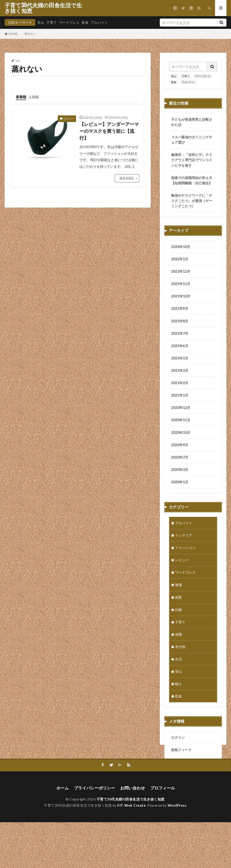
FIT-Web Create (131, 851)
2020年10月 (181, 433)
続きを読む (127, 178)
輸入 (178, 684)
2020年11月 (181, 420)
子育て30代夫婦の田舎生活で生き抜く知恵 (43, 8)
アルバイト (99, 22)
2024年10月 (181, 247)
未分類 (180, 647)
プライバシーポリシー (94, 834)
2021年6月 (180, 346)
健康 (178, 585)
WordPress (177, 851)
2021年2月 (180, 383)
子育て (51, 22)
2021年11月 (181, 284)
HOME (13, 34)
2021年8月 (180, 321)
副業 (178, 598)
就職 (178, 635)
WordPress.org (183, 775)
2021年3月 (180, 371)
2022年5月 (180, 259)
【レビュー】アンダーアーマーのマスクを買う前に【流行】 (109, 131)
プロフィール (163, 834)
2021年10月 (181, 296)
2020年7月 (180, 458)
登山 (41, 22)
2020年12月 (181, 408)
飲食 (85, 22)
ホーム (63, 834)
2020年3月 (180, 470)
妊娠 (178, 610)
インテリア (184, 536)
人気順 (34, 97)
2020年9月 (180, 445)
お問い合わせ (133, 834)
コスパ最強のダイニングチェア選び (192, 140)
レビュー (69, 118)
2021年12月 (181, 272)
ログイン (178, 738)
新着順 (21, 97)
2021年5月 (180, 358)
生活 (178, 659)
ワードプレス (69, 22)
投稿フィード (181, 750)
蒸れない (30, 34)
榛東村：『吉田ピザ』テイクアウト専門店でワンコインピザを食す (192, 160)
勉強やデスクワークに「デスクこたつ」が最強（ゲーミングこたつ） (192, 201)
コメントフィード (185, 762)
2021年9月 (180, 309)
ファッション (185, 548)
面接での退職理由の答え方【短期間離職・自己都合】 (192, 180)
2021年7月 (180, 334)
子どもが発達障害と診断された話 (192, 122)
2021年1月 (180, 396)
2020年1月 (180, 482)
